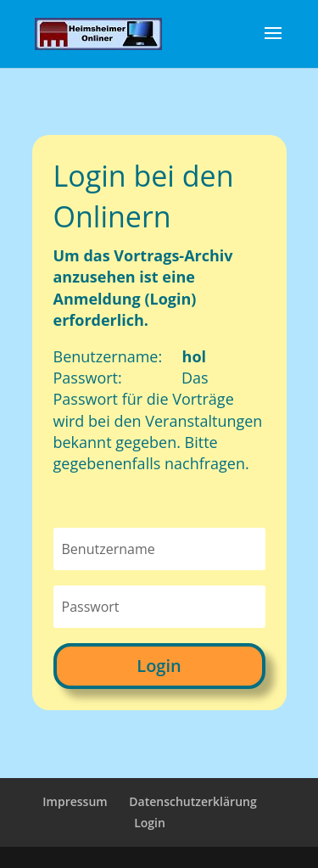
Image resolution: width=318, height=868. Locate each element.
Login (159, 666)
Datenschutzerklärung (192, 801)
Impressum (75, 801)
